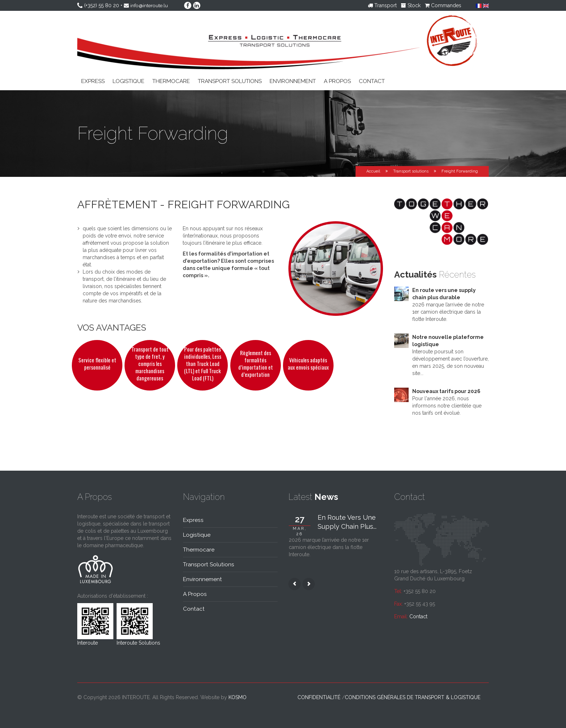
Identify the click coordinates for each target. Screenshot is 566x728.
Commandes (443, 5)
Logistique (129, 81)
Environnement (293, 81)
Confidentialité (319, 697)
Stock (411, 5)
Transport (382, 5)
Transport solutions (230, 81)
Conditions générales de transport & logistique (413, 697)
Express (93, 81)
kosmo (238, 697)
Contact (372, 81)
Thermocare (171, 81)
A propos (337, 81)
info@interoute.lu (150, 5)
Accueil (373, 171)
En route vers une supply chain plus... (347, 522)
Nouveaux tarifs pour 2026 (446, 391)
